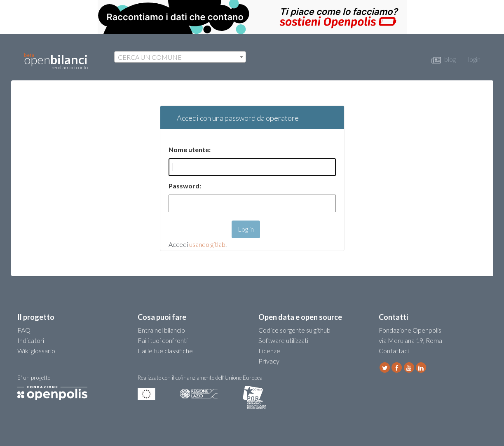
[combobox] (180, 57)
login (474, 59)
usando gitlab (207, 244)
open (56, 61)
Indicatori (31, 340)
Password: (185, 186)
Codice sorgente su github (294, 330)
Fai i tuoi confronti (163, 340)
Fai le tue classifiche (165, 351)
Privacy (269, 361)
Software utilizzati (283, 340)
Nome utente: (190, 149)
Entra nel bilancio (161, 330)
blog (444, 59)
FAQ (24, 330)
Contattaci (394, 351)
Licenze (269, 351)
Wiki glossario (36, 351)
